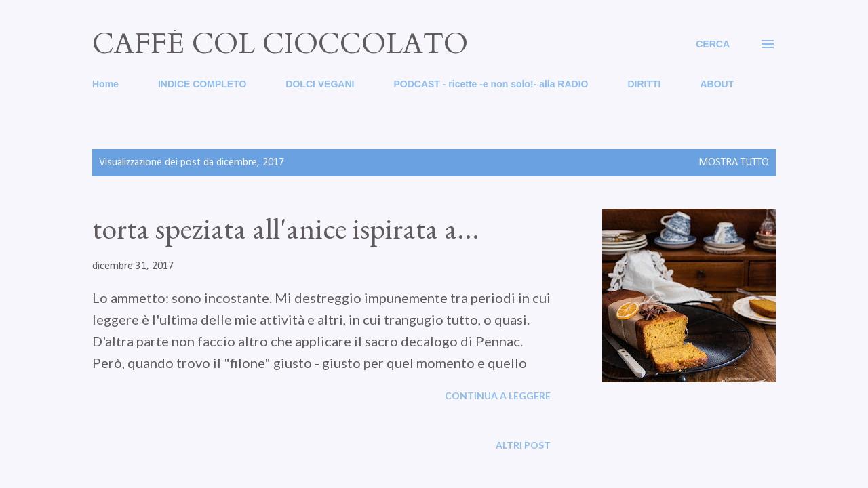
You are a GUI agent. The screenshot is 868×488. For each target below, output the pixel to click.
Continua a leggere (498, 395)
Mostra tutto (734, 163)
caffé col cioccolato (280, 44)
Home (105, 84)
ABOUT (717, 84)
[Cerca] (713, 44)
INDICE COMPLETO (202, 84)
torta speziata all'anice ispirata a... (286, 228)
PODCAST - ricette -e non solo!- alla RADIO (491, 84)
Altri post (523, 445)
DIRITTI (644, 84)
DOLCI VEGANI (320, 84)
